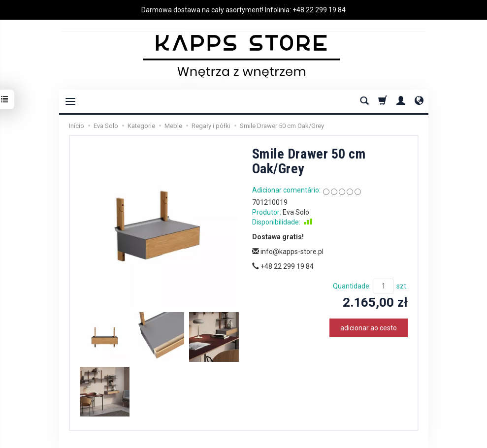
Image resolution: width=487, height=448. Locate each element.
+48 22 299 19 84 (319, 10)
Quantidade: (352, 286)
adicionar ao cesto (369, 328)
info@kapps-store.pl (288, 252)
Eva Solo (296, 212)
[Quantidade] (384, 286)
